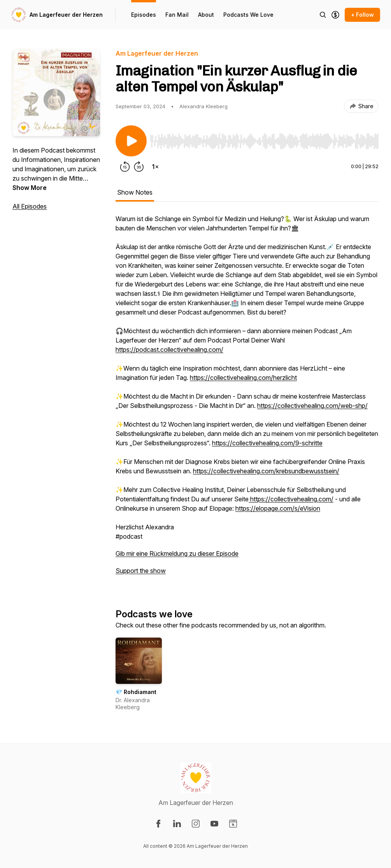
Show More (30, 188)
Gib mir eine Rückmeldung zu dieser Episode (177, 553)
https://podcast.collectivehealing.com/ (169, 350)
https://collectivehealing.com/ (291, 499)
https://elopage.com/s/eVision (278, 508)
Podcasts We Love (248, 15)
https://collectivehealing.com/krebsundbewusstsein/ (266, 471)
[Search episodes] (323, 15)
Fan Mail (177, 15)
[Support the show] (335, 15)
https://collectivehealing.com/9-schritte (267, 443)
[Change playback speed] (155, 167)
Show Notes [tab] (135, 192)
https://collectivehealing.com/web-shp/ (312, 406)
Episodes (144, 15)
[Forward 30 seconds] (139, 167)
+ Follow (362, 15)
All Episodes (30, 206)
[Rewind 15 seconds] (125, 167)
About (206, 15)
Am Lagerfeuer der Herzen (66, 15)
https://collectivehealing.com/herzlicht (243, 378)
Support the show (141, 571)
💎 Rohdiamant (136, 692)
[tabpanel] (247, 399)
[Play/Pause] (131, 141)
